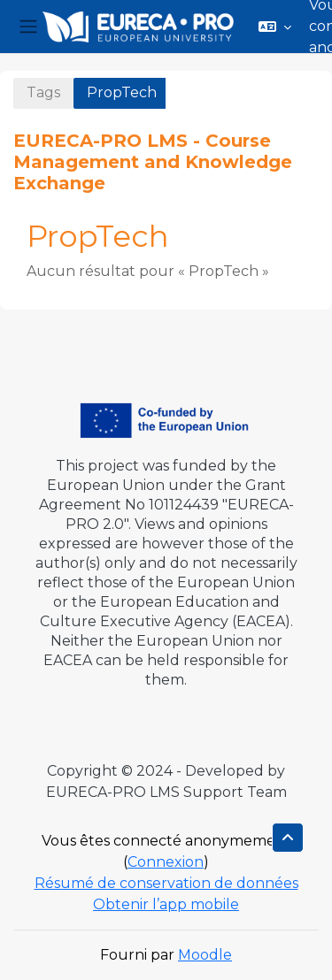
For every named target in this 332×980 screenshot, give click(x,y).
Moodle (205, 955)
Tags (43, 92)
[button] (275, 27)
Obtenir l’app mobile (166, 904)
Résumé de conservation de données (166, 883)
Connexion (166, 862)
